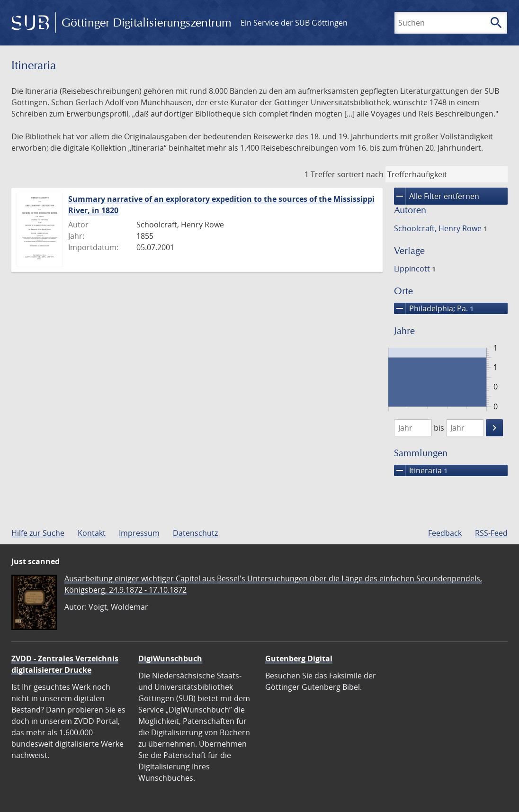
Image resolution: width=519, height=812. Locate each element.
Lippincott (415, 269)
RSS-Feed (491, 533)
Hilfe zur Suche (38, 533)
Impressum (139, 533)
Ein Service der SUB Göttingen (294, 23)
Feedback (445, 533)
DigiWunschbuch (170, 659)
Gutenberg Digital (299, 659)
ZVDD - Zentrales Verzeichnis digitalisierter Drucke (65, 664)
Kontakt (92, 533)
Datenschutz (195, 533)
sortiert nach (360, 174)
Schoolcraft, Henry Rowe (441, 228)
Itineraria (421, 470)
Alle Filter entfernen (437, 196)
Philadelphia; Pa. (434, 308)
